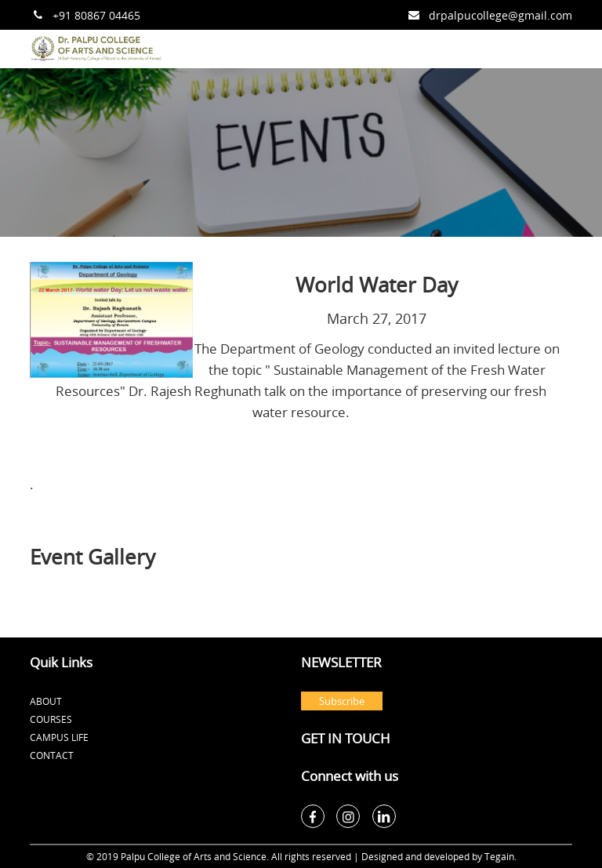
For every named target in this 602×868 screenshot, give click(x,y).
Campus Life (59, 737)
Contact (52, 755)
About (46, 701)
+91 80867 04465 (96, 15)
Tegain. (500, 856)
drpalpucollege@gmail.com (500, 15)
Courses (51, 719)
